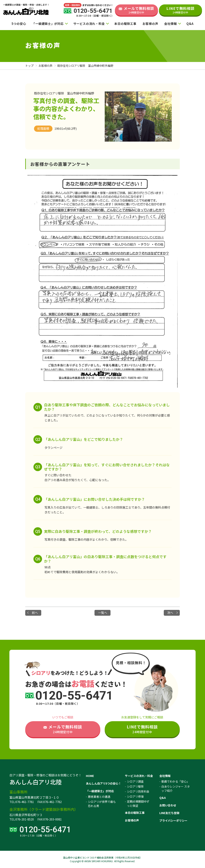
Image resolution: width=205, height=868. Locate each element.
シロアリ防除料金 (138, 791)
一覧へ (103, 613)
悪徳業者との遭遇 (99, 797)
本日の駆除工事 (125, 24)
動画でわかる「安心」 (175, 781)
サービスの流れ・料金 (89, 24)
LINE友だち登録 (169, 813)
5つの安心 (19, 24)
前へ (35, 613)
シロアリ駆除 (135, 786)
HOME (90, 776)
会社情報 (170, 24)
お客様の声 (150, 24)
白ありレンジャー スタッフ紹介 (176, 788)
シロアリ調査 (135, 781)
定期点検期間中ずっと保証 (138, 804)
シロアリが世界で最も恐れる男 (102, 804)
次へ (170, 613)
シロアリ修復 (135, 796)
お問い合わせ (168, 805)
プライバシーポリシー (173, 820)
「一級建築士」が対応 (48, 24)
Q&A (190, 24)
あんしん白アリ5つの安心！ (104, 783)
